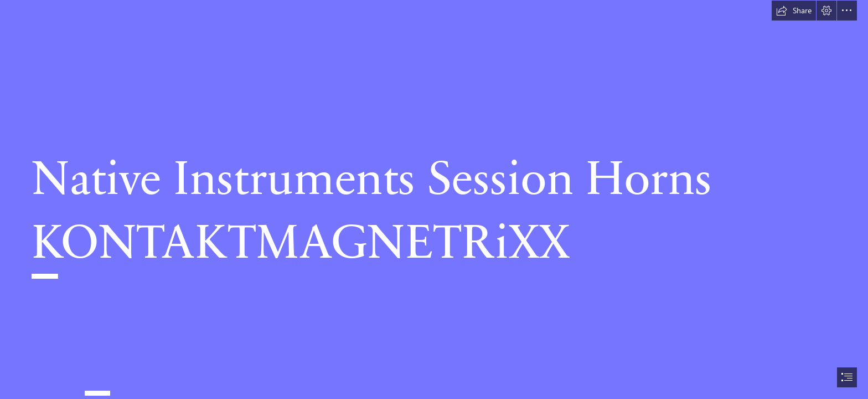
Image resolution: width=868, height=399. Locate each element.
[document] (434, 199)
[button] (794, 11)
